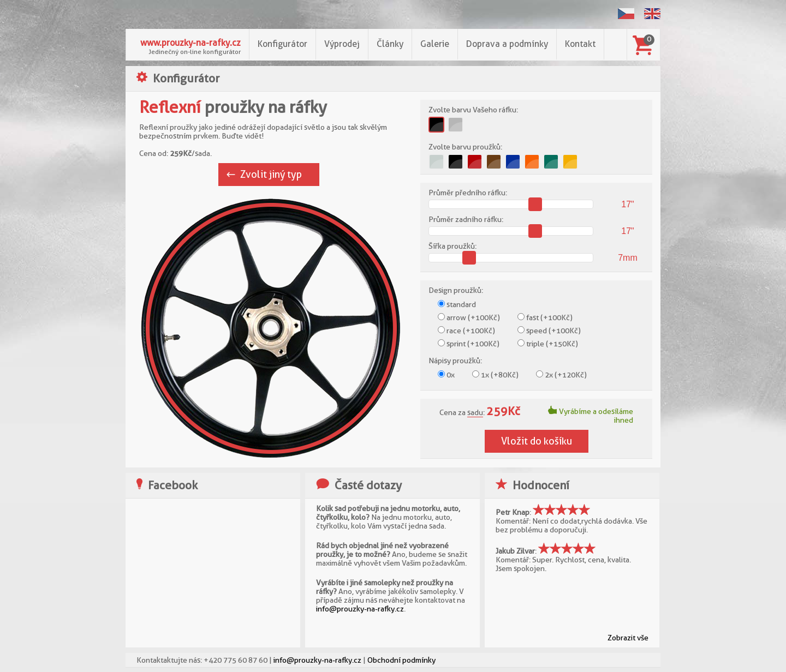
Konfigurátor (282, 44)
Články (390, 44)
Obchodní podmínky (401, 660)
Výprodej (342, 44)
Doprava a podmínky (507, 44)
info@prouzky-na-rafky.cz (360, 609)
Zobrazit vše (628, 638)
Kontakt (580, 44)
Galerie (435, 44)
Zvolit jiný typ (271, 174)
